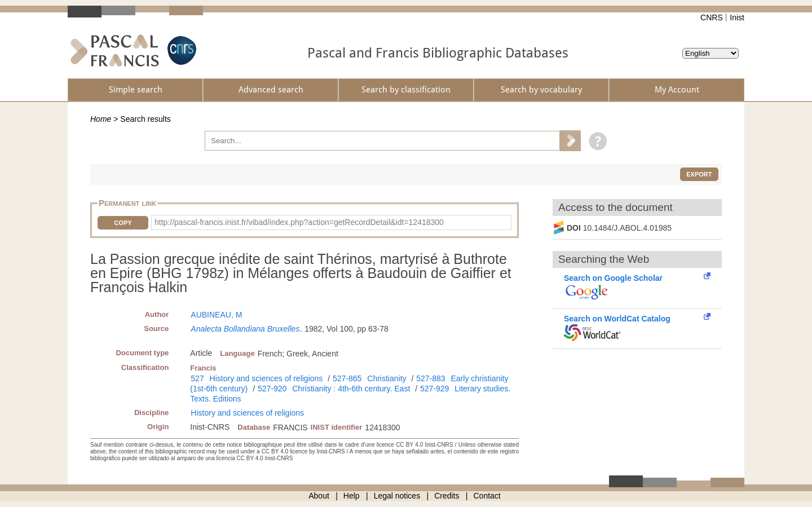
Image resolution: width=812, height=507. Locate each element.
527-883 (431, 378)
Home (101, 119)
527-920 (272, 389)
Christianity (387, 378)
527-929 (434, 389)
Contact (487, 496)
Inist (737, 17)
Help (352, 496)
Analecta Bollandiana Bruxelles (245, 329)
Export (699, 174)
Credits (447, 496)
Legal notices (397, 496)
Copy (123, 223)
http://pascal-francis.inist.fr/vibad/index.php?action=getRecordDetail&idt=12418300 (299, 222)
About (319, 496)
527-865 (347, 378)
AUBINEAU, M (216, 315)
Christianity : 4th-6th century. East (351, 389)
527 (197, 378)
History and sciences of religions (266, 378)
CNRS (712, 17)
